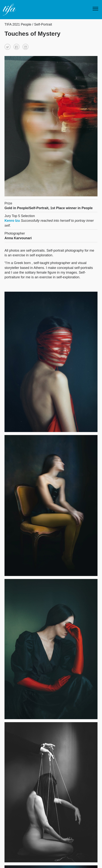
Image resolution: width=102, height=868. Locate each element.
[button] (7, 47)
